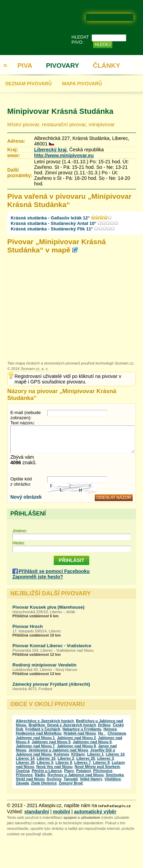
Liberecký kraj (50, 150)
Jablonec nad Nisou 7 (35, 746)
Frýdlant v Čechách (43, 729)
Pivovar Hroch (28, 626)
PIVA (25, 66)
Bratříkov (37, 725)
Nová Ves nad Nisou (54, 767)
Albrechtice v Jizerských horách (45, 721)
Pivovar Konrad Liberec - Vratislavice (52, 646)
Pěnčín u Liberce (47, 771)
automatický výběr (95, 812)
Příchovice (103, 771)
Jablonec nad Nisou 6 (92, 742)
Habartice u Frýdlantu (82, 729)
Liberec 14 (25, 758)
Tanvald (71, 779)
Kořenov (62, 754)
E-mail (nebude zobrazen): (25, 415)
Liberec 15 (46, 758)
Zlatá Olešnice (44, 783)
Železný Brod (71, 783)
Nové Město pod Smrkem (97, 767)
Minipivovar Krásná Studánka (60, 111)
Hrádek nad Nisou (80, 733)
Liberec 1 (95, 754)
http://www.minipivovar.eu (64, 155)
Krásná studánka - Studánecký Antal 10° (53, 223)
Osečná (23, 771)
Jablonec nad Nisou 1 (35, 738)
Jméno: (20, 531)
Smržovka (115, 775)
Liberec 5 (45, 762)
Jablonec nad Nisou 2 (76, 738)
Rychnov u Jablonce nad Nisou (76, 775)
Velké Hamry (91, 779)
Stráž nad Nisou (30, 779)
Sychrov (54, 779)
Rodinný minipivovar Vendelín (44, 665)
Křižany (78, 754)
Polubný (84, 771)
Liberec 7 (82, 762)
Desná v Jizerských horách (71, 725)
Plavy (69, 771)
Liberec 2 (66, 758)
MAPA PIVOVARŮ (82, 84)
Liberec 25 (86, 758)
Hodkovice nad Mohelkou (39, 733)
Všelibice (113, 779)
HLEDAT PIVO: (80, 40)
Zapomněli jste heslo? (38, 577)
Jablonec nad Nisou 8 (76, 746)
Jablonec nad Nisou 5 (51, 742)
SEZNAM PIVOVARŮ (28, 84)
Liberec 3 (105, 758)
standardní (37, 812)
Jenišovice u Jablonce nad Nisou (58, 750)
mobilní (62, 812)
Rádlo (40, 775)
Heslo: (19, 543)
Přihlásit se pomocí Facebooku (54, 571)
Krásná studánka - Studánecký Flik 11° (52, 229)
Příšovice (24, 775)
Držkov (104, 725)
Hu (102, 733)
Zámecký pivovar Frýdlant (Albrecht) (51, 684)
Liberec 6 (64, 762)
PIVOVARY (62, 66)
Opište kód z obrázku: (21, 481)
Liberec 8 (101, 762)
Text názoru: (23, 423)
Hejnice (110, 729)
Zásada (22, 783)
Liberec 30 (25, 762)
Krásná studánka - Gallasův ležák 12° (50, 218)
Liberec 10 (115, 754)
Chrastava (117, 733)
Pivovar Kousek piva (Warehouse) (48, 607)
